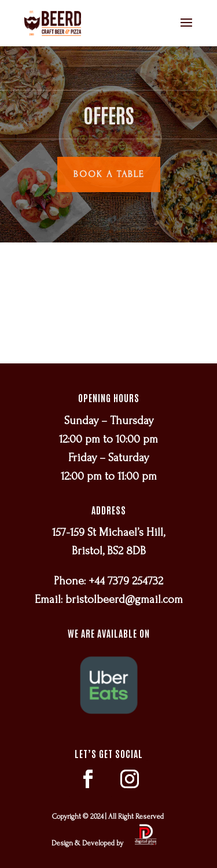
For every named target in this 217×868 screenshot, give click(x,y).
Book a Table (109, 174)
